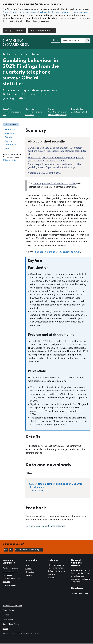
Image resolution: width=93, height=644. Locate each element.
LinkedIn (52, 575)
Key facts (10, 134)
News (28, 566)
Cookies (6, 615)
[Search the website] (88, 41)
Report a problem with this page (29, 550)
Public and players (10, 569)
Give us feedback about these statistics (45, 526)
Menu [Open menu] (56, 41)
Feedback (10, 149)
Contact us (30, 573)
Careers (29, 569)
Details (9, 138)
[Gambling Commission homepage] (16, 46)
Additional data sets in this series (45, 173)
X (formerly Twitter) (57, 572)
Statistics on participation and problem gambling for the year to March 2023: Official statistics (56, 160)
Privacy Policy (8, 611)
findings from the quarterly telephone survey (58, 252)
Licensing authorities (11, 579)
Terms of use (8, 620)
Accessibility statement (12, 606)
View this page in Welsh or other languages (21, 634)
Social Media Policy (11, 625)
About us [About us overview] (6, 582)
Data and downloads (11, 143)
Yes (6, 550)
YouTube (52, 578)
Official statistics (10, 160)
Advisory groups (9, 585)
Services (29, 576)
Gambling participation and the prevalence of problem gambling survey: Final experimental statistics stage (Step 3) (57, 151)
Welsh (5, 629)
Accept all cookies (14, 30)
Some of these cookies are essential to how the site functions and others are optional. (46, 12)
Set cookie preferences (42, 30)
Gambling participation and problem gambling (58, 114)
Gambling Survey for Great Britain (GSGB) (54, 184)
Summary (10, 130)
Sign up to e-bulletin (80, 594)
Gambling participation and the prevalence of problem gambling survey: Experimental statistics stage (55, 166)
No (11, 550)
